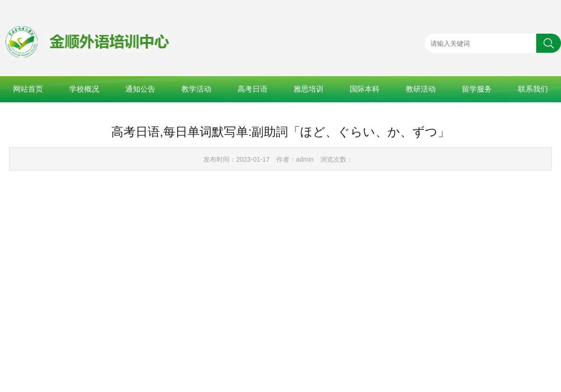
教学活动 (196, 89)
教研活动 (421, 89)
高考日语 (252, 89)
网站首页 (28, 89)
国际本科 (365, 89)
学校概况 (84, 89)
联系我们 (533, 89)
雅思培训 (309, 89)
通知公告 (140, 89)
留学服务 (477, 89)
